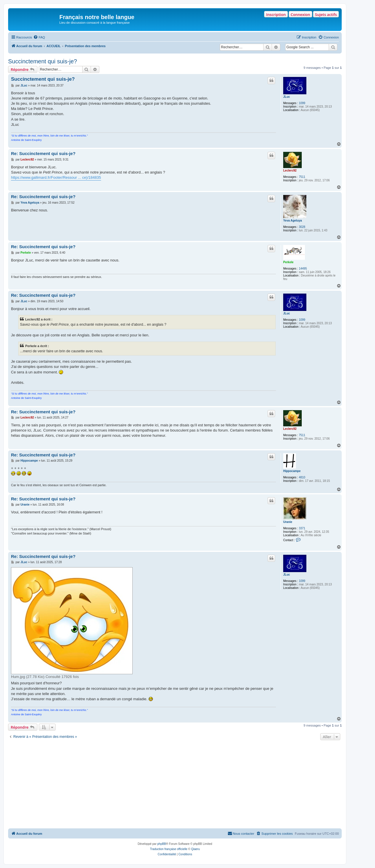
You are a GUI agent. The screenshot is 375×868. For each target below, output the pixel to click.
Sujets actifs (326, 14)
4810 (302, 477)
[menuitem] (39, 37)
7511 (302, 177)
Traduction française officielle (169, 849)
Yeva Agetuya (293, 221)
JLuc (287, 97)
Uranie (288, 522)
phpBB (162, 844)
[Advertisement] (175, 785)
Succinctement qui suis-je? (43, 61)
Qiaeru (195, 849)
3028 (302, 227)
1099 (302, 103)
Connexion (300, 14)
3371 (302, 528)
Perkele (288, 262)
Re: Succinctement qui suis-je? (43, 153)
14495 (303, 269)
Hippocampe (292, 471)
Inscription (276, 14)
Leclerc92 (290, 171)
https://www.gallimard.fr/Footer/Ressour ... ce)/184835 (56, 177)
